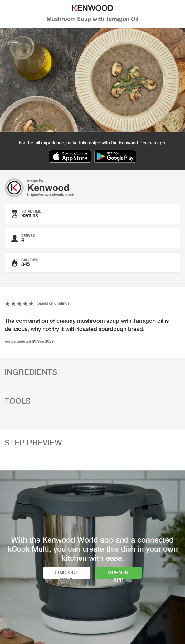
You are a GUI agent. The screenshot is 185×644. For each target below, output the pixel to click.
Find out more (67, 575)
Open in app (118, 575)
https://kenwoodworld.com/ (51, 195)
